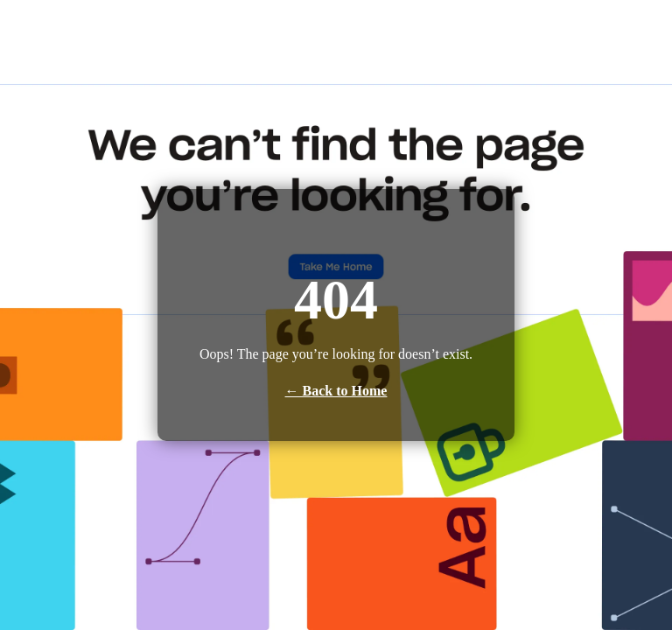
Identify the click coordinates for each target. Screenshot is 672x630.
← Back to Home (336, 391)
